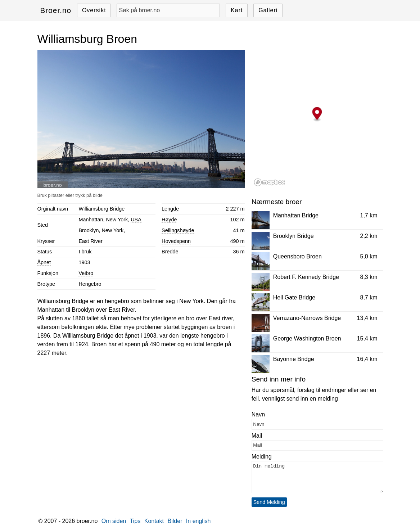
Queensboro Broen (297, 256)
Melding (262, 457)
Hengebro (90, 284)
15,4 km (367, 339)
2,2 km (369, 236)
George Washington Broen (307, 339)
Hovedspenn (176, 241)
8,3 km (369, 277)
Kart (237, 10)
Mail (257, 436)
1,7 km (369, 215)
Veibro (86, 273)
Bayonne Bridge (294, 359)
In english (198, 521)
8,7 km (369, 297)
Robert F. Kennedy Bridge (306, 277)
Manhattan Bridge (296, 215)
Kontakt (154, 521)
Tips (135, 521)
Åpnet (44, 262)
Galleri (268, 10)
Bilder (175, 521)
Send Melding (269, 502)
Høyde (169, 220)
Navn (258, 414)
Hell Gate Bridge (294, 297)
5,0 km (369, 256)
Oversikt (94, 10)
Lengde (170, 209)
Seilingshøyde (178, 230)
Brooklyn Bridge (293, 236)
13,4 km (367, 318)
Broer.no (56, 10)
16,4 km (367, 359)
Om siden (114, 521)
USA (136, 220)
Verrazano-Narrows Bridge (307, 318)
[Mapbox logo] (270, 182)
